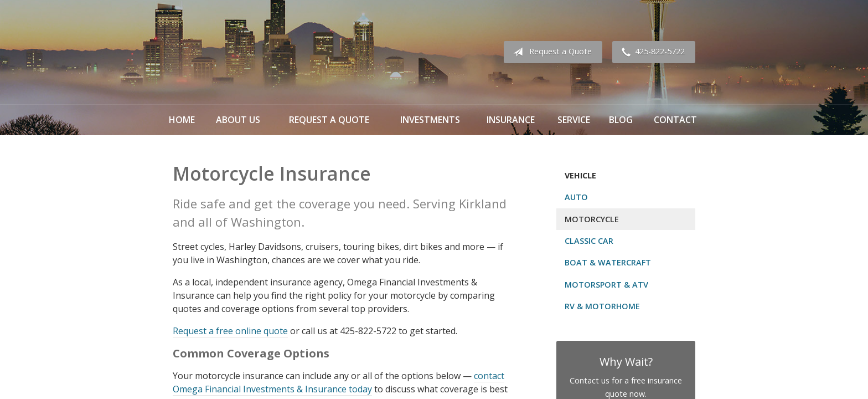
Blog (621, 120)
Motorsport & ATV (606, 285)
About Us (238, 120)
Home (182, 120)
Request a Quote (550, 52)
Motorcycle (592, 219)
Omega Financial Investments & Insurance (228, 52)
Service (574, 120)
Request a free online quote (230, 331)
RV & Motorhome (602, 306)
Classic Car (589, 241)
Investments (430, 120)
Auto (576, 197)
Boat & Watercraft (608, 262)
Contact (675, 120)
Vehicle (580, 175)
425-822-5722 (651, 52)
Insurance (511, 120)
